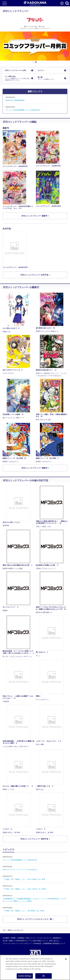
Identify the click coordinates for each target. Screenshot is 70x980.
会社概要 (6, 938)
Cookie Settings (25, 976)
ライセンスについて (44, 938)
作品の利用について (40, 941)
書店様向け (57, 938)
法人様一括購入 (8, 941)
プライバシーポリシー (11, 943)
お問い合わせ (54, 941)
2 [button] (36, 62)
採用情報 (21, 938)
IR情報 (13, 938)
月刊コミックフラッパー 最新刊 (34, 468)
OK (43, 976)
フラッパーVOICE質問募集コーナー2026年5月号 (20, 860)
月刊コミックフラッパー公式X (15, 70)
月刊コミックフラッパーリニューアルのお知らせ (20, 870)
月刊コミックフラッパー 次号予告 (34, 275)
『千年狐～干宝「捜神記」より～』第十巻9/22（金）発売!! (24, 911)
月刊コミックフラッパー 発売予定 (34, 839)
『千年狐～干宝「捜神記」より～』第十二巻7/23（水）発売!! (24, 889)
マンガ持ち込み (17, 78)
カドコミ (41, 70)
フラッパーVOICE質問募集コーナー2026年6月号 (23, 110)
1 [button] (34, 62)
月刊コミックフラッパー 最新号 (34, 216)
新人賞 (50, 78)
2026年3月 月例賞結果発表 (15, 100)
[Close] (66, 959)
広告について (30, 938)
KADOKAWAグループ (23, 941)
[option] (35, 46)
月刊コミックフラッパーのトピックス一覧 (34, 919)
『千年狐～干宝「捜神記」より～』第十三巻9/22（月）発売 (24, 879)
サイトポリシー (26, 943)
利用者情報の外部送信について (54, 943)
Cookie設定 (37, 943)
